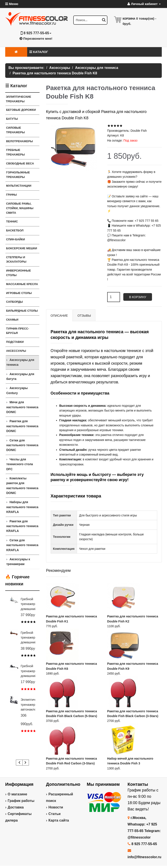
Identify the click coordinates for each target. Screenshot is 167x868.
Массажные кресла (22, 284)
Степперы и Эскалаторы (16, 260)
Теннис (12, 221)
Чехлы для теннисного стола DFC (20, 464)
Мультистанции (19, 186)
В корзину (138, 297)
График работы (21, 801)
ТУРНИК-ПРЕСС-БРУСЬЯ (18, 331)
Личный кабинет (144, 4)
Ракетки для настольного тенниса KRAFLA (22, 526)
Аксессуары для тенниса (20, 362)
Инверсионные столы (18, 273)
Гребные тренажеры (15, 152)
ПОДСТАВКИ (15, 342)
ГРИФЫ (11, 195)
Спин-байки (16, 239)
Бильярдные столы (22, 311)
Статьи (55, 814)
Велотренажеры (19, 141)
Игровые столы (19, 293)
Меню (12, 4)
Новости (56, 807)
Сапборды (14, 302)
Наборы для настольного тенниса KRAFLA (22, 507)
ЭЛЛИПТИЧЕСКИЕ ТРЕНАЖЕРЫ (18, 99)
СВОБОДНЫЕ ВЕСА (20, 163)
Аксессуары (16, 351)
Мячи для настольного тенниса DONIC (22, 407)
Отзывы (84, 316)
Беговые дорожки (21, 110)
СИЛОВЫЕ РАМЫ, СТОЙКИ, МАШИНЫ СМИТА (20, 208)
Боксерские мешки (22, 248)
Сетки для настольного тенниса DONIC (22, 445)
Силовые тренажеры (15, 130)
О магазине (17, 794)
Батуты (12, 119)
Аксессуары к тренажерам (18, 562)
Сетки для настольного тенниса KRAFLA (22, 545)
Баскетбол (15, 230)
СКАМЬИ (12, 320)
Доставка (16, 807)
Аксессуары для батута (20, 376)
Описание (59, 316)
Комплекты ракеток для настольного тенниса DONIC (22, 486)
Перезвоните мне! (36, 38)
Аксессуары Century (17, 390)
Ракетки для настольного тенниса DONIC (22, 426)
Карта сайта (59, 820)
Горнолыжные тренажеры (18, 175)
